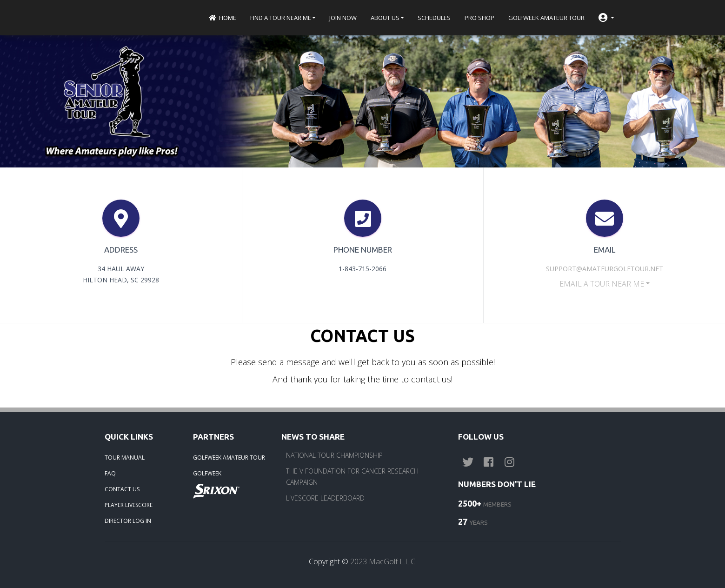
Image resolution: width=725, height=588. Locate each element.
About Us (385, 18)
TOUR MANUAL (125, 458)
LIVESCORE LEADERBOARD (325, 498)
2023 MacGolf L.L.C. (383, 561)
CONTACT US (122, 489)
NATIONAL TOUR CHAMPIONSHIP (334, 455)
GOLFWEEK (207, 473)
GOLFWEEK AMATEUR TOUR (229, 458)
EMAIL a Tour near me (602, 284)
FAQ (110, 473)
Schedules (434, 18)
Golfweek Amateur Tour (546, 18)
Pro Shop (479, 18)
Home (222, 18)
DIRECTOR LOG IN (128, 521)
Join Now (343, 18)
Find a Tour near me (281, 18)
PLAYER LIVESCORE (129, 505)
